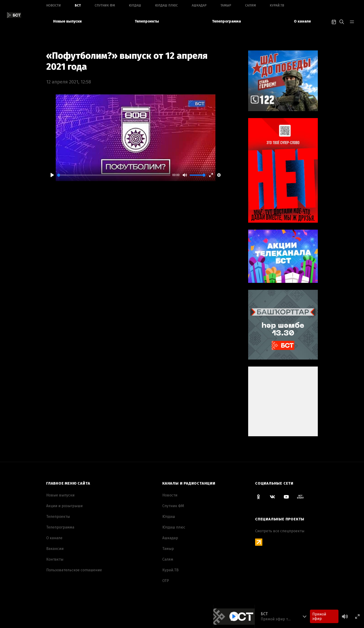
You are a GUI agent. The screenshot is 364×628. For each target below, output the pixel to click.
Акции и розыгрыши (64, 506)
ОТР (166, 581)
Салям (250, 5)
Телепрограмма (226, 21)
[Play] (52, 175)
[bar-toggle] (352, 21)
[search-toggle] (342, 21)
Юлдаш (135, 5)
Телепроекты (147, 21)
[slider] (114, 175)
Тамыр (226, 5)
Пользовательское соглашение (74, 570)
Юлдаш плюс (166, 5)
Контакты (55, 559)
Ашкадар (199, 5)
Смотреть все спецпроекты (280, 531)
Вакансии (55, 549)
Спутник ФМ (105, 5)
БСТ (78, 5)
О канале (302, 21)
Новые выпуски (67, 21)
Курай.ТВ (277, 5)
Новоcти (54, 5)
